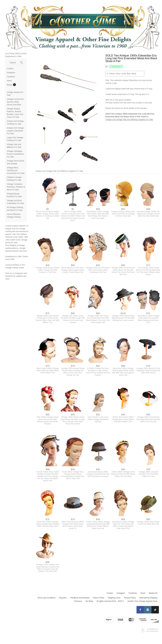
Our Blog (89, 601)
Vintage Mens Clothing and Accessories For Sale (16, 170)
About (9, 81)
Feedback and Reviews (80, 598)
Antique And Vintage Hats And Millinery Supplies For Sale (129, 119)
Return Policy (99, 598)
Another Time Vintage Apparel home (142, 601)
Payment (63, 598)
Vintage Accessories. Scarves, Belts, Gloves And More (15, 102)
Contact (10, 69)
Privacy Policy (130, 598)
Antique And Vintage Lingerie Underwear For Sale (15, 131)
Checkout (78, 601)
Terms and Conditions (46, 598)
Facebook (11, 77)
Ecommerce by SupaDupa (152, 630)
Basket (10, 85)
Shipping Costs (114, 598)
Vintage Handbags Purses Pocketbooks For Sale (15, 154)
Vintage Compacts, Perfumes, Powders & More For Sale (16, 187)
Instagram (11, 73)
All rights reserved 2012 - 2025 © (110, 601)
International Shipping (148, 598)
